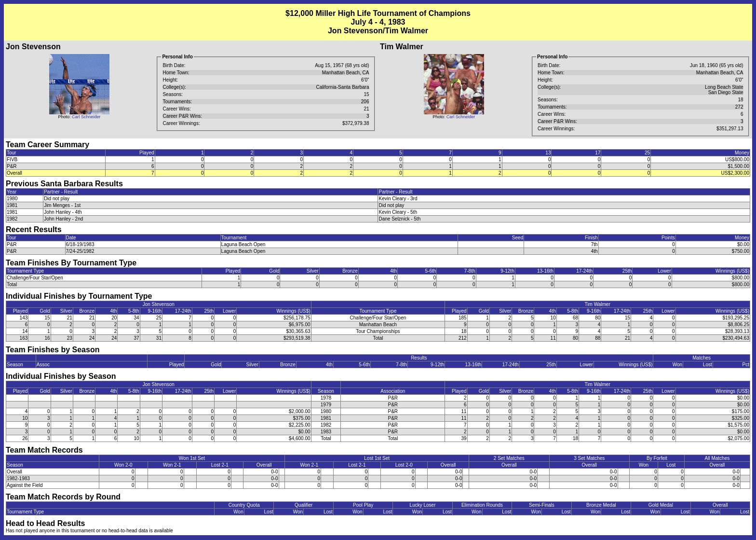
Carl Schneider (86, 117)
